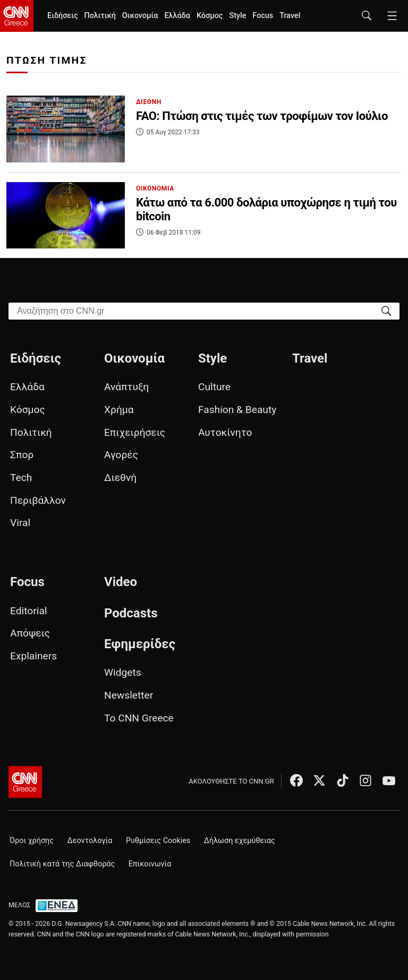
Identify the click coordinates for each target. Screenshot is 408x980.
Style (237, 16)
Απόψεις (30, 633)
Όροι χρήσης (32, 841)
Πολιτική (100, 16)
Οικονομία (140, 16)
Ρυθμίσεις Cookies (158, 841)
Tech (21, 478)
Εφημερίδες (140, 644)
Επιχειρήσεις (135, 432)
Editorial (29, 611)
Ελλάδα (177, 16)
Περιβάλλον (38, 500)
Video (121, 582)
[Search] (386, 310)
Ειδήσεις (62, 16)
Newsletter (129, 695)
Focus (263, 16)
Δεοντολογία (90, 841)
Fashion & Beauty (237, 410)
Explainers (33, 656)
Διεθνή (120, 478)
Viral (20, 523)
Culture (214, 387)
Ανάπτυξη (126, 387)
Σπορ (22, 455)
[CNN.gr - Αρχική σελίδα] (25, 782)
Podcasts (131, 613)
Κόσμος (210, 16)
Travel (290, 16)
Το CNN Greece (139, 718)
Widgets (123, 672)
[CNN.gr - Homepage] (17, 16)
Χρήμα (119, 410)
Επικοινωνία (150, 864)
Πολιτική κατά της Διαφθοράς (62, 864)
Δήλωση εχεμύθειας (240, 841)
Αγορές (121, 455)
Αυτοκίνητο (225, 432)
